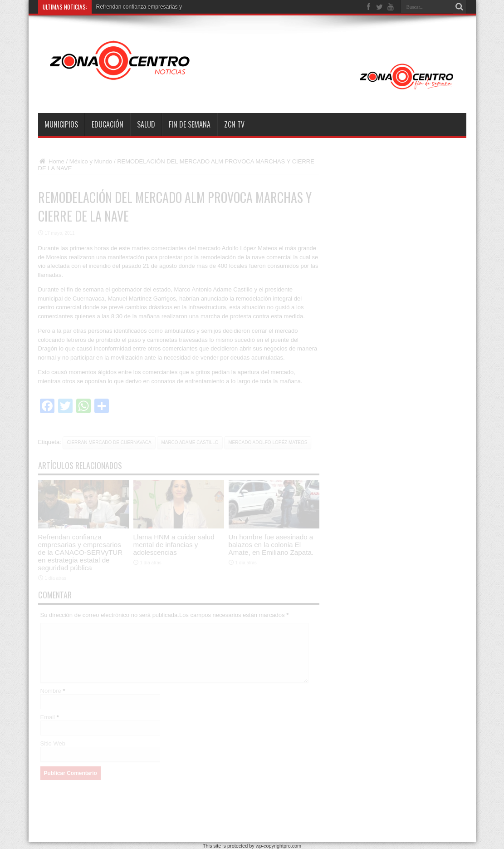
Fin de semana (190, 124)
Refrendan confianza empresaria (136, 7)
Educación (108, 124)
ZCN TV (234, 124)
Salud (146, 124)
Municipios (61, 124)
